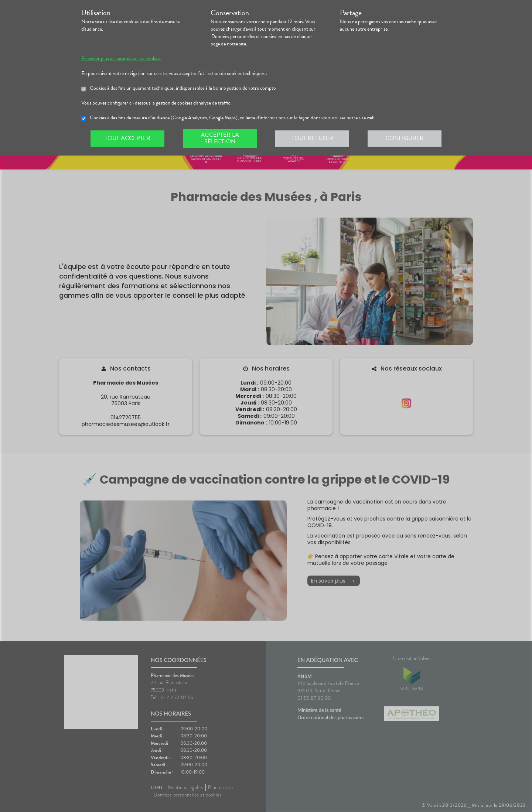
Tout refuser (312, 138)
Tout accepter (127, 138)
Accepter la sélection (220, 138)
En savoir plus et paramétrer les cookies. (121, 59)
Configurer (405, 138)
